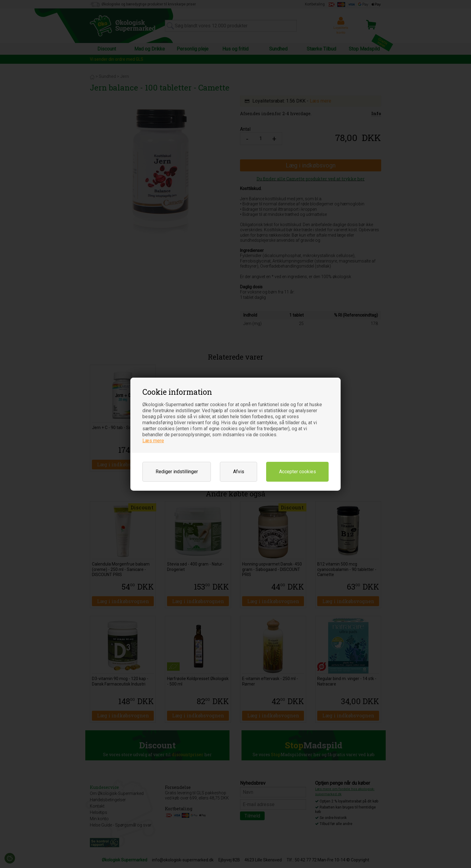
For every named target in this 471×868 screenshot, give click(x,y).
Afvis (239, 472)
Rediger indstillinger (177, 472)
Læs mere (153, 441)
